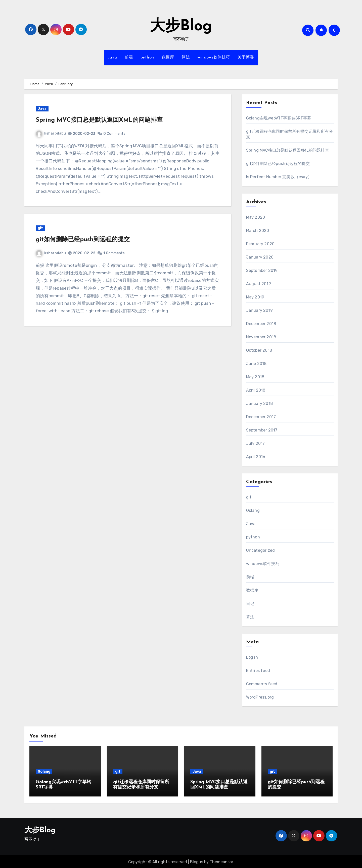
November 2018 (261, 337)
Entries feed (258, 671)
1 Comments (114, 253)
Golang (253, 510)
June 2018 (256, 364)
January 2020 (260, 257)
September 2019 (262, 270)
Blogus (197, 861)
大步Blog (181, 27)
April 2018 (256, 390)
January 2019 (259, 310)
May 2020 (256, 217)
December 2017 (261, 417)
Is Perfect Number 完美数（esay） (279, 177)
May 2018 (255, 377)
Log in (252, 657)
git (40, 228)
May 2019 (255, 297)
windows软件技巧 (214, 57)
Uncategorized (261, 550)
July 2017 (256, 443)
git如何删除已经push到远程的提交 (83, 240)
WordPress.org (260, 697)
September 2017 (262, 430)
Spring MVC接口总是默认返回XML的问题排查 (99, 120)
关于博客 (246, 57)
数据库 (168, 57)
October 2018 (259, 350)
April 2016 (256, 457)
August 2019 (259, 284)
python (147, 57)
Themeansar (221, 861)
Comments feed (262, 684)
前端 (129, 57)
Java (113, 57)
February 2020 (260, 244)
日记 (250, 604)
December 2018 (261, 324)
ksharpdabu (51, 133)
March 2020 (258, 231)
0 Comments (114, 134)
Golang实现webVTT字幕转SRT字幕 (279, 118)
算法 (186, 57)
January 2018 (259, 404)
